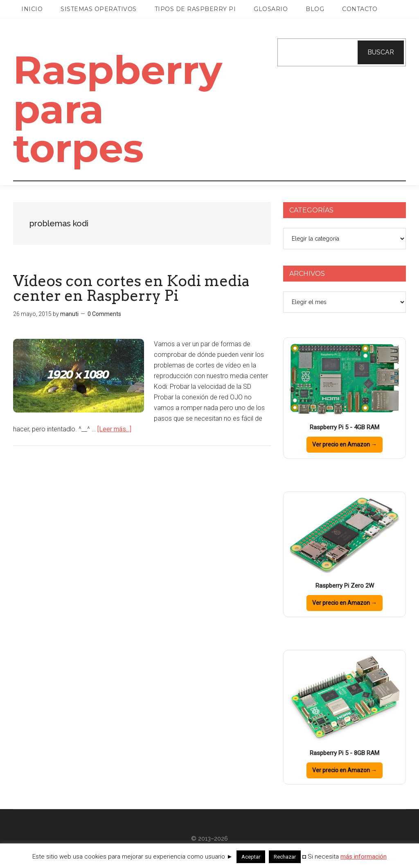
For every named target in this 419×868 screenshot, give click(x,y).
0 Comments (104, 314)
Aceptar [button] (251, 857)
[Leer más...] (114, 429)
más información (364, 857)
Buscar (381, 52)
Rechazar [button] (285, 857)
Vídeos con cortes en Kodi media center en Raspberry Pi (131, 288)
